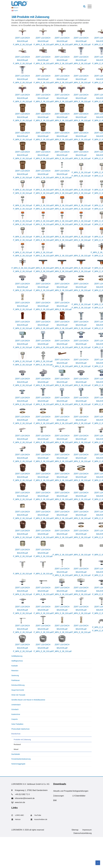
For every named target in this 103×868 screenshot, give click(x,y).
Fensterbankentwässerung (21, 759)
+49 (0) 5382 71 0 (22, 794)
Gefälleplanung (17, 656)
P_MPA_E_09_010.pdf (22, 45)
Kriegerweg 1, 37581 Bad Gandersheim (31, 790)
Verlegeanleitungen (80, 791)
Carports (15, 719)
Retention (15, 671)
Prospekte (68, 791)
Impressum (87, 830)
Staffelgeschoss (17, 661)
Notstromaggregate (18, 764)
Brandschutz (16, 734)
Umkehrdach (16, 705)
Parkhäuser (16, 680)
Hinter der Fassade (18, 695)
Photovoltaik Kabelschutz (20, 729)
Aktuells (56, 791)
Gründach (15, 709)
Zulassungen (59, 796)
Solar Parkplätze (17, 724)
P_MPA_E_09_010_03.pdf (22, 268)
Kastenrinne (16, 714)
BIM (55, 800)
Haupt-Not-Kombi (18, 690)
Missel (16, 749)
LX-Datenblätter (79, 796)
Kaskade (15, 666)
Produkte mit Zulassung (22, 740)
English (16, 10)
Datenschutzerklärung (83, 833)
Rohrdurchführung (18, 685)
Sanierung (15, 675)
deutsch (16, 8)
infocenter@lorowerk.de (25, 798)
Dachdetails (16, 754)
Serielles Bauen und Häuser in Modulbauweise (28, 700)
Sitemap (75, 830)
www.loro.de (20, 802)
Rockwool (17, 744)
